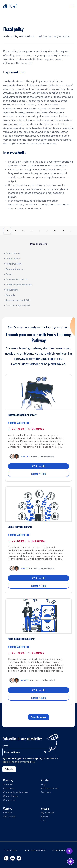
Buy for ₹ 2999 (39, 474)
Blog (43, 784)
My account (47, 813)
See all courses (39, 717)
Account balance (15, 269)
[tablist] (38, 231)
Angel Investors (14, 264)
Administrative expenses (19, 285)
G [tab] (55, 231)
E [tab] (39, 231)
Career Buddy (11, 796)
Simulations (9, 817)
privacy (24, 762)
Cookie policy (59, 850)
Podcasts (46, 792)
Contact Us (9, 800)
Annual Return (13, 253)
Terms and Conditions (35, 850)
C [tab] (23, 231)
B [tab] (15, 231)
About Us (8, 784)
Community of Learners (16, 792)
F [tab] (47, 231)
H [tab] (63, 231)
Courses (8, 813)
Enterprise (9, 788)
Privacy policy (11, 850)
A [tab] (7, 231)
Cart (43, 820)
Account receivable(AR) (18, 300)
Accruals (10, 295)
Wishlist (45, 817)
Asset (9, 274)
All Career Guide (50, 788)
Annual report (13, 259)
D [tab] (31, 231)
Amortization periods (17, 279)
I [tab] (71, 231)
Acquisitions (12, 290)
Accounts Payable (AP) (18, 305)
